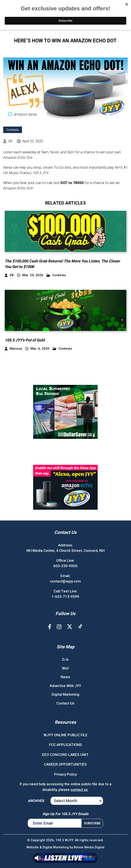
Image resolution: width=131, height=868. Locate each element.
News (65, 677)
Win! (65, 668)
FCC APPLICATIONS (65, 745)
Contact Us (65, 703)
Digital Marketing (65, 694)
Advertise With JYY (65, 686)
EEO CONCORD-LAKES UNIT (65, 755)
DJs (65, 659)
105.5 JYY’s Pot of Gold (25, 340)
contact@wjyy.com (65, 581)
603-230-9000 (65, 566)
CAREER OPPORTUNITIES (65, 764)
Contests (13, 130)
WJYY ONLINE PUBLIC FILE (65, 735)
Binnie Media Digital (89, 847)
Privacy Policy (65, 774)
